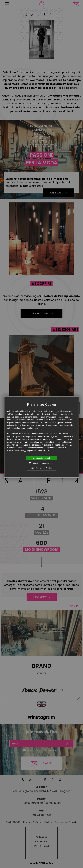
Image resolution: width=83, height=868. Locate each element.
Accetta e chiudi (42, 458)
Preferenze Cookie (41, 468)
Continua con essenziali (41, 463)
